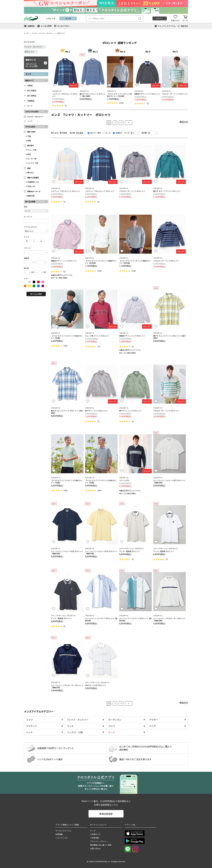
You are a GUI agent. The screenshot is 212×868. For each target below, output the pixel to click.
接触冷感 (31, 196)
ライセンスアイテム (63, 831)
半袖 (29, 136)
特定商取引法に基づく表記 (101, 845)
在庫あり (118, 133)
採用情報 (59, 834)
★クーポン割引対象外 (59, 278)
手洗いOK (31, 186)
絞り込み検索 (36, 294)
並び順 (72, 133)
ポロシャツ (61, 33)
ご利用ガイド (95, 834)
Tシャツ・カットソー (47, 33)
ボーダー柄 (32, 159)
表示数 (144, 133)
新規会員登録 (106, 814)
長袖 (29, 141)
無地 (29, 154)
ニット (30, 121)
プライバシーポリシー (99, 841)
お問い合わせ (95, 849)
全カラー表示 (94, 133)
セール (30, 106)
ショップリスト (62, 838)
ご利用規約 (94, 838)
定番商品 (31, 101)
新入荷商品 (32, 91)
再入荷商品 (32, 96)
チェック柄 (32, 150)
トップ (26, 33)
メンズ (34, 33)
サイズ (127, 133)
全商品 (30, 85)
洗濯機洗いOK (33, 182)
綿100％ (31, 172)
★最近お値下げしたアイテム (62, 275)
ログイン (160, 18)
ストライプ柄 (33, 163)
